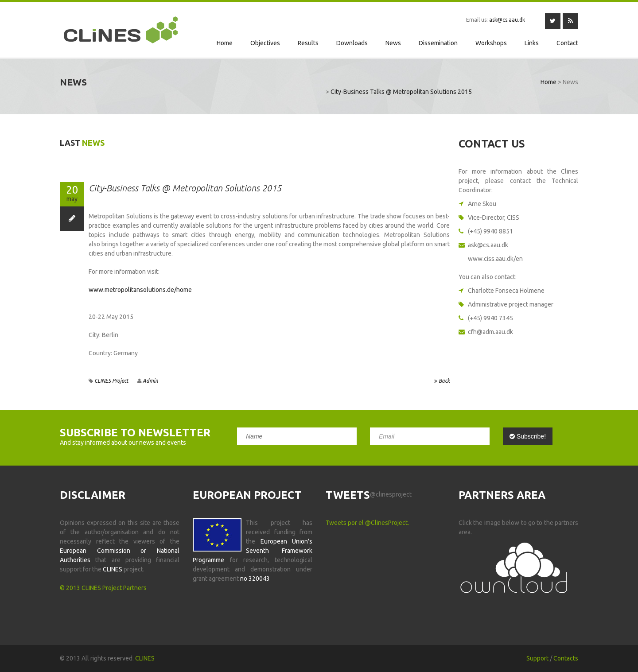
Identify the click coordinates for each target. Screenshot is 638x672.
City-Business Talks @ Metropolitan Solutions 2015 (401, 92)
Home (225, 43)
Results (308, 43)
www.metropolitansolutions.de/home (140, 290)
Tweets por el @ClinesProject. (367, 523)
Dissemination (438, 43)
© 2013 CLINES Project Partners (103, 588)
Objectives (265, 43)
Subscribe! (528, 436)
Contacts (566, 658)
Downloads (352, 43)
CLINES (145, 658)
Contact (567, 43)
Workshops (491, 43)
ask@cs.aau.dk (507, 20)
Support (537, 658)
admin (150, 381)
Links (532, 43)
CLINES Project (111, 381)
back (442, 381)
